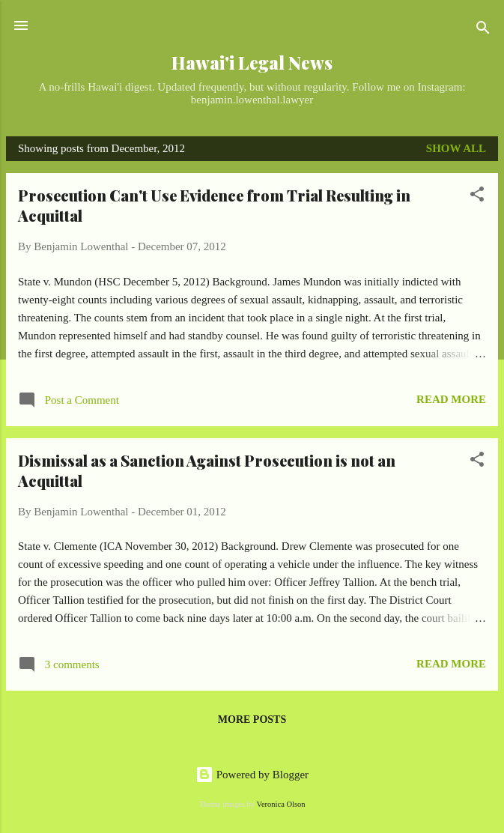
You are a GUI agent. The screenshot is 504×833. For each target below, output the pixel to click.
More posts (252, 720)
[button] (477, 197)
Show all (456, 148)
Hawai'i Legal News (252, 63)
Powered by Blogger (252, 775)
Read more (451, 399)
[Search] (483, 30)
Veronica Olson (281, 804)
